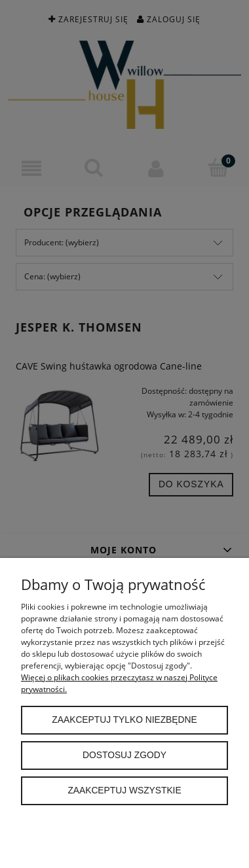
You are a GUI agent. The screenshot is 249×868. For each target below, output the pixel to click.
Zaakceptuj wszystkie (124, 790)
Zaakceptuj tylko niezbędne (124, 720)
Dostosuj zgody (125, 755)
